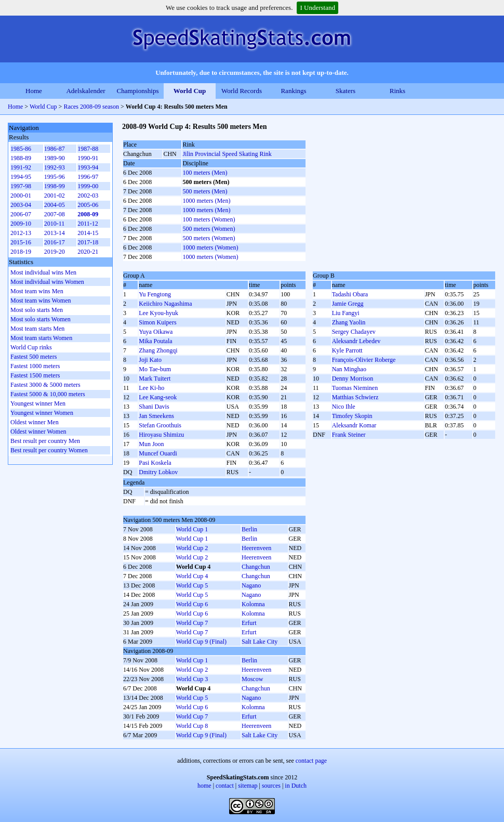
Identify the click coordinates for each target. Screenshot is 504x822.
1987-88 (88, 149)
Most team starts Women (41, 338)
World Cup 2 (192, 548)
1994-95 (21, 177)
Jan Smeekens (156, 416)
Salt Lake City (260, 642)
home (204, 786)
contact (225, 786)
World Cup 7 (192, 623)
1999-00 (88, 186)
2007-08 (55, 214)
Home (34, 91)
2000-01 (21, 195)
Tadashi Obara (350, 294)
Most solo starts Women (41, 319)
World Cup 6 (192, 604)
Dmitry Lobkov (158, 472)
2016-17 (55, 242)
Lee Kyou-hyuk (158, 313)
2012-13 (21, 233)
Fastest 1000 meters (35, 366)
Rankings (293, 91)
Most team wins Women (41, 301)
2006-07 (21, 214)
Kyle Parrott (347, 350)
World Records (242, 91)
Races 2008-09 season (91, 107)
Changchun (256, 567)
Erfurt (249, 623)
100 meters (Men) (205, 173)
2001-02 (55, 195)
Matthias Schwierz (355, 397)
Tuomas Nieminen (355, 388)
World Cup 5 (192, 585)
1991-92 (21, 167)
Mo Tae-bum (155, 369)
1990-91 (88, 158)
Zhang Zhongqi (158, 350)
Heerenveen (256, 548)
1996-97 (88, 177)
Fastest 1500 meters (35, 375)
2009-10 (21, 224)
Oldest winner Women (38, 432)
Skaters (346, 91)
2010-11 (55, 224)
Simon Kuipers (157, 322)
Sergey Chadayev (354, 332)
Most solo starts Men (37, 310)
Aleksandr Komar (354, 425)
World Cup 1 (192, 529)
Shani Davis (154, 407)
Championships (138, 91)
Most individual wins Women (47, 282)
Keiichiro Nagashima (165, 304)
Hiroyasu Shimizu (161, 435)
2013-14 (55, 233)
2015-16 (21, 242)
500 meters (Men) (205, 191)
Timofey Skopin (352, 416)
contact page (311, 761)
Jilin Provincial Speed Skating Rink (227, 154)
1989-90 (55, 158)
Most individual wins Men (43, 272)
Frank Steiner (349, 435)
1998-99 (55, 186)
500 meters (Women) (209, 229)
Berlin (249, 529)
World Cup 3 (192, 679)
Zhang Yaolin (349, 322)
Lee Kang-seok (158, 397)
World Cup (190, 91)
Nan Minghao (349, 369)
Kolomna (253, 604)
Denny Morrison (353, 379)
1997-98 (21, 186)
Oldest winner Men (35, 422)
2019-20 (55, 252)
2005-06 (88, 205)
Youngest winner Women (42, 413)
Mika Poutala (155, 341)
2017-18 (88, 242)
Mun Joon (151, 444)
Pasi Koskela (155, 463)
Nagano (251, 585)
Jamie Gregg (348, 304)
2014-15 (88, 233)
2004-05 (55, 205)
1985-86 (21, 149)
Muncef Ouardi (158, 453)
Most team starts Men (37, 329)
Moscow (252, 679)
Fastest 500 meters (34, 357)
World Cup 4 (192, 576)
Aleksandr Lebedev (356, 341)
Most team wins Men (37, 291)
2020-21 (88, 252)
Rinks (397, 91)
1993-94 (88, 167)
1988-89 (21, 158)
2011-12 (88, 224)
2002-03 (88, 195)
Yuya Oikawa (156, 332)
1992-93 (55, 167)
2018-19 (21, 252)
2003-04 (21, 205)
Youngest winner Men (38, 403)
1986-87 (55, 149)
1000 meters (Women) (210, 247)
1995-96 (55, 177)
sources (271, 786)
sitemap (248, 786)
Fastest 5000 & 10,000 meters (48, 394)
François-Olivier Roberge (364, 360)
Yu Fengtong (155, 294)
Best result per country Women (49, 450)
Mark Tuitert (155, 379)
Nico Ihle (344, 407)
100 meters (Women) (209, 219)
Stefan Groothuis (160, 425)
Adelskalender (85, 91)
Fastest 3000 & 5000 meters (45, 385)
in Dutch (296, 786)
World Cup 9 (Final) (201, 642)
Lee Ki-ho (151, 388)
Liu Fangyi (346, 313)
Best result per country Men (45, 441)
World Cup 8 (192, 726)
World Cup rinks (31, 347)
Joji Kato (150, 360)
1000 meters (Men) (206, 201)
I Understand (317, 8)
